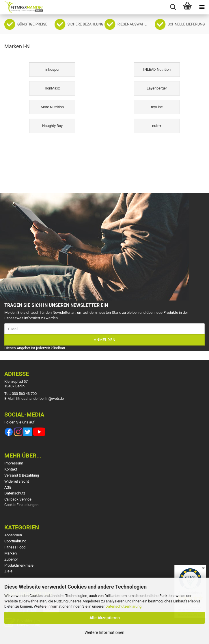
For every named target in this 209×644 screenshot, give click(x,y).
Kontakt (11, 469)
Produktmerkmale (19, 565)
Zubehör (11, 559)
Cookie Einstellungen (21, 505)
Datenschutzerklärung (123, 606)
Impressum (14, 463)
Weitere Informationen (104, 632)
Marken (11, 553)
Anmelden (105, 340)
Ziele (8, 571)
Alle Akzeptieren (105, 618)
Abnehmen (13, 535)
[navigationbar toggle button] (202, 7)
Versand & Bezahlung (22, 475)
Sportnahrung (15, 541)
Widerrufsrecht (17, 481)
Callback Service (18, 499)
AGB (8, 487)
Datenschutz (15, 493)
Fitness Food (15, 547)
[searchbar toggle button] (173, 7)
